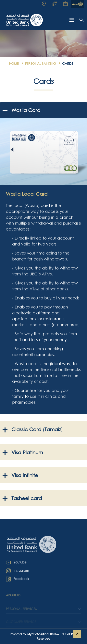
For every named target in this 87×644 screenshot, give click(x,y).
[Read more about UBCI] (45, 4)
